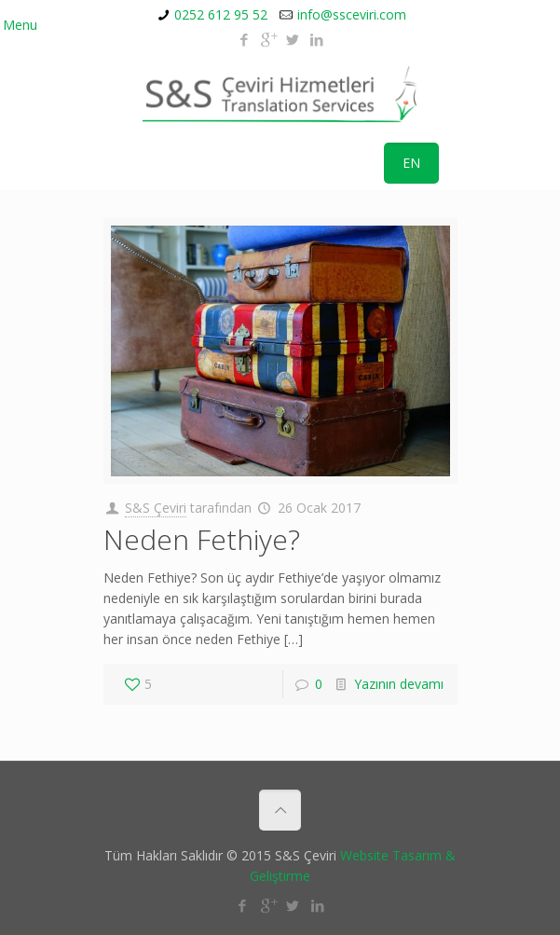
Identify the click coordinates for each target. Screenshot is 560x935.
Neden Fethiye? (202, 539)
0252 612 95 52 (221, 14)
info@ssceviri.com (352, 14)
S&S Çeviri (156, 508)
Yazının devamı (399, 684)
